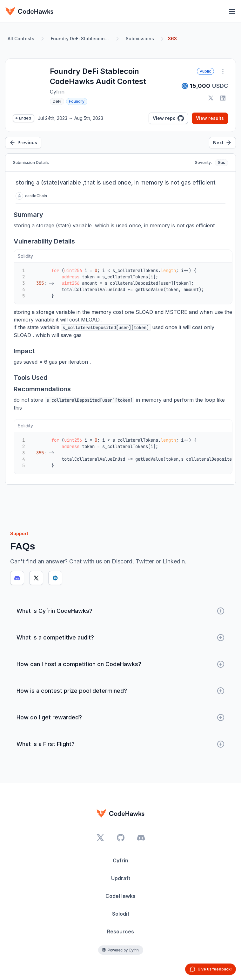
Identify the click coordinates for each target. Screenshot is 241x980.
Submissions (140, 39)
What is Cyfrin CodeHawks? (120, 611)
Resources (120, 931)
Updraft (121, 878)
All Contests (21, 39)
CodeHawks (120, 896)
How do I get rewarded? (120, 717)
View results (210, 118)
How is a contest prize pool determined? (120, 691)
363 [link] (172, 39)
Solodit (121, 914)
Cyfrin (120, 860)
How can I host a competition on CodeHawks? (120, 664)
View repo (168, 118)
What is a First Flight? (120, 744)
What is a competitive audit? (120, 638)
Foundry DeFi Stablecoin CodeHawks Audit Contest (81, 39)
